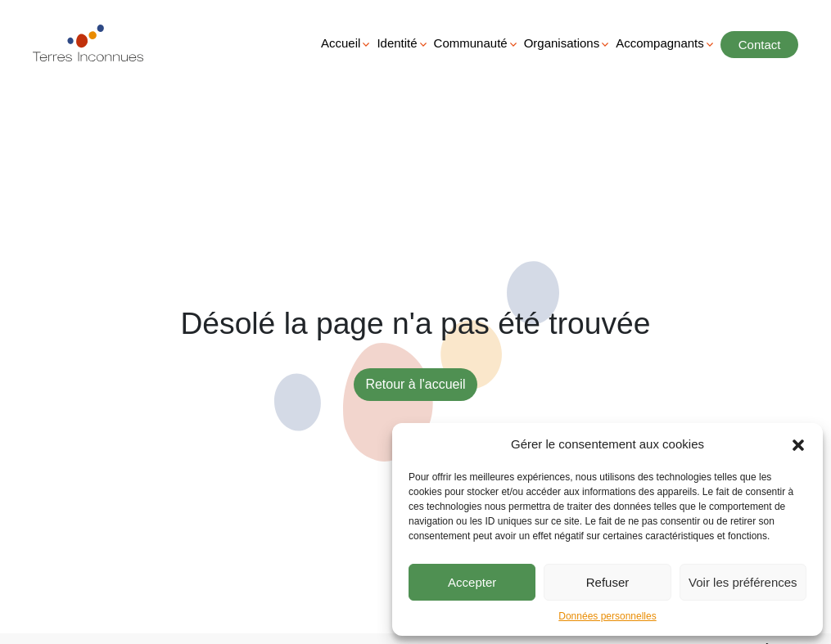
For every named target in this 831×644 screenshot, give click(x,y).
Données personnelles (607, 616)
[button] (798, 444)
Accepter (472, 582)
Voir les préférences (743, 582)
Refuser (608, 582)
